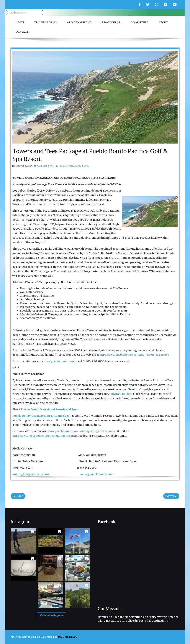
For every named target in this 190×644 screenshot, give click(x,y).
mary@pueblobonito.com (97, 474)
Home (20, 22)
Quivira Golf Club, (121, 394)
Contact (22, 32)
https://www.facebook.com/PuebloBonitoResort (43, 436)
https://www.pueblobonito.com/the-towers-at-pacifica (134, 355)
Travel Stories (45, 22)
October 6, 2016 (24, 166)
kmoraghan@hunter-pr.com (31, 474)
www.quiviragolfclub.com (96, 431)
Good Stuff (139, 22)
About (163, 22)
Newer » (171, 496)
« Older (18, 496)
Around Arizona (79, 22)
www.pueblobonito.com (59, 361)
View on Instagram (51, 615)
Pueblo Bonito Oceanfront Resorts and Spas (41, 416)
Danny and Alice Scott (74, 166)
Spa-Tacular (111, 22)
